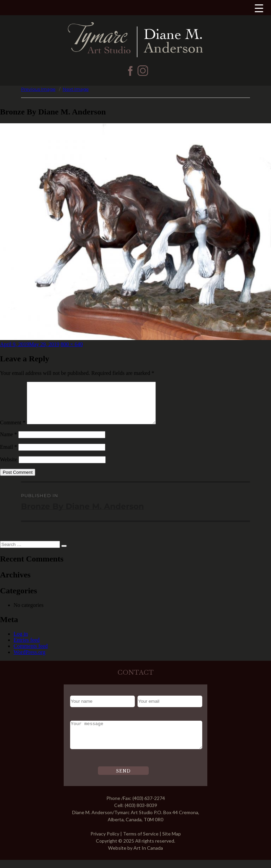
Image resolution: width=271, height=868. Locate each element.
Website (9, 468)
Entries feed (27, 648)
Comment (13, 431)
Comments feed (31, 654)
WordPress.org (29, 660)
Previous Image (38, 89)
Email (8, 455)
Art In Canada (148, 856)
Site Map (172, 842)
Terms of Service (141, 842)
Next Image (76, 89)
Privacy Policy (105, 842)
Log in (21, 642)
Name (8, 442)
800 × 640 (72, 344)
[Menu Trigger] (259, 8)
